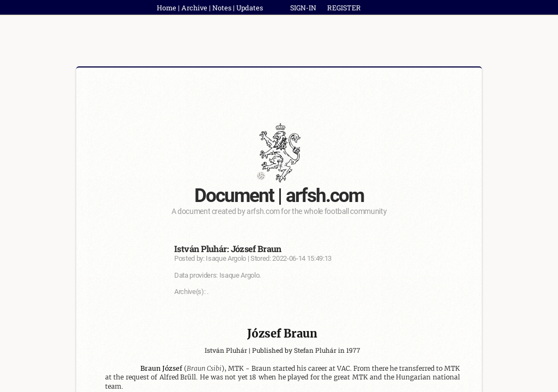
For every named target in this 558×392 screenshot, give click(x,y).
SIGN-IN (303, 8)
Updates (250, 8)
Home (167, 8)
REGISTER (344, 8)
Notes (222, 8)
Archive (194, 8)
